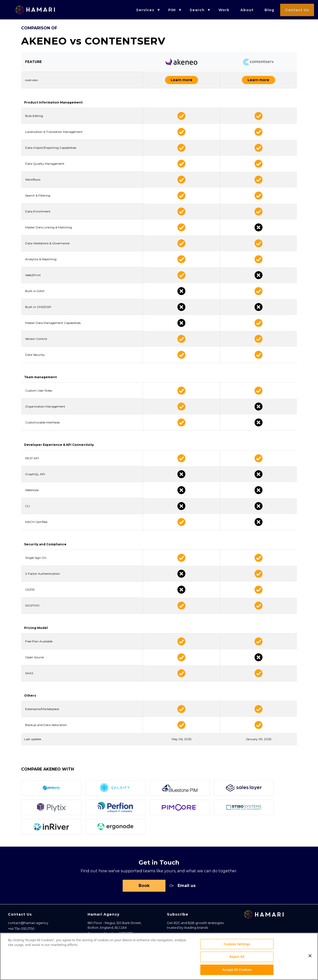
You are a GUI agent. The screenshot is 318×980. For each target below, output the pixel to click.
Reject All (237, 965)
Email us (187, 887)
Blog (269, 10)
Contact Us (297, 10)
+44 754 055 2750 (21, 931)
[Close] (310, 964)
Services (145, 10)
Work (224, 10)
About (247, 10)
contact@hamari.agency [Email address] (28, 925)
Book (144, 887)
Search (197, 10)
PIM (172, 10)
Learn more (168, 81)
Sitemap (15, 937)
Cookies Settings (237, 952)
